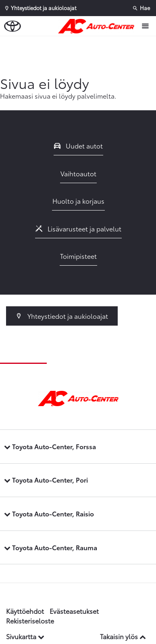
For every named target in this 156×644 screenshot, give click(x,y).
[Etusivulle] (98, 26)
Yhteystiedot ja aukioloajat (62, 316)
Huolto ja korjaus (78, 201)
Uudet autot (79, 146)
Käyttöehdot (25, 611)
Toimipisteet (78, 256)
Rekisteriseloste (30, 620)
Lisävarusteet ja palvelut (79, 228)
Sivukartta (25, 636)
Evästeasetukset (74, 611)
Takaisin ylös (123, 636)
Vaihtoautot (78, 173)
